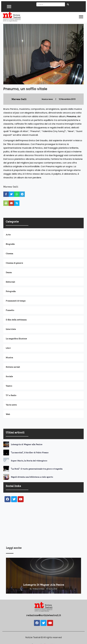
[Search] (51, 4)
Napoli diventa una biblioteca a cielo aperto (32, 477)
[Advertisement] (43, 527)
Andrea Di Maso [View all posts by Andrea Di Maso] (38, 589)
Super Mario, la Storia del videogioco (29, 461)
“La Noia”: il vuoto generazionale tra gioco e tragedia (37, 469)
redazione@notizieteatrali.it (44, 615)
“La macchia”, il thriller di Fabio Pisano (30, 452)
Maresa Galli (11, 186)
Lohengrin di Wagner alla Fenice (27, 444)
